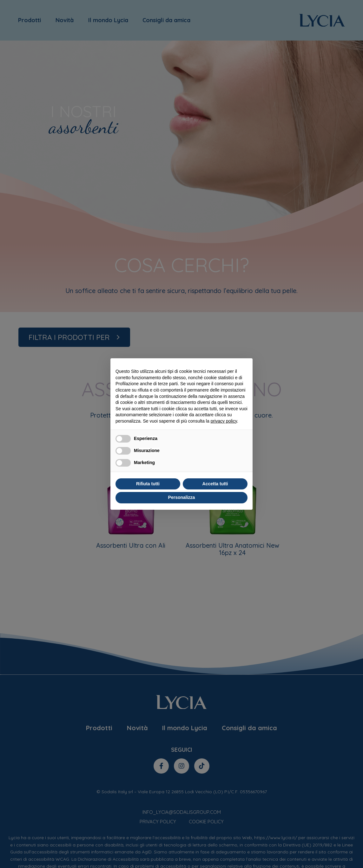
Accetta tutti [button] (215, 484)
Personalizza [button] (182, 497)
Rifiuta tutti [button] (148, 484)
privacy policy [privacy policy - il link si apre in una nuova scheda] (224, 421)
